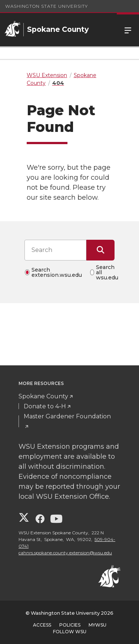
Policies (70, 625)
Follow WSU (70, 632)
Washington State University (47, 6)
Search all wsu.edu (107, 272)
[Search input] (55, 250)
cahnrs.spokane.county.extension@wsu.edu (65, 553)
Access (42, 625)
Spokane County (43, 396)
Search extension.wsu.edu (57, 272)
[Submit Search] (100, 250)
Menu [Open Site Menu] (128, 30)
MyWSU (97, 625)
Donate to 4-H (45, 406)
